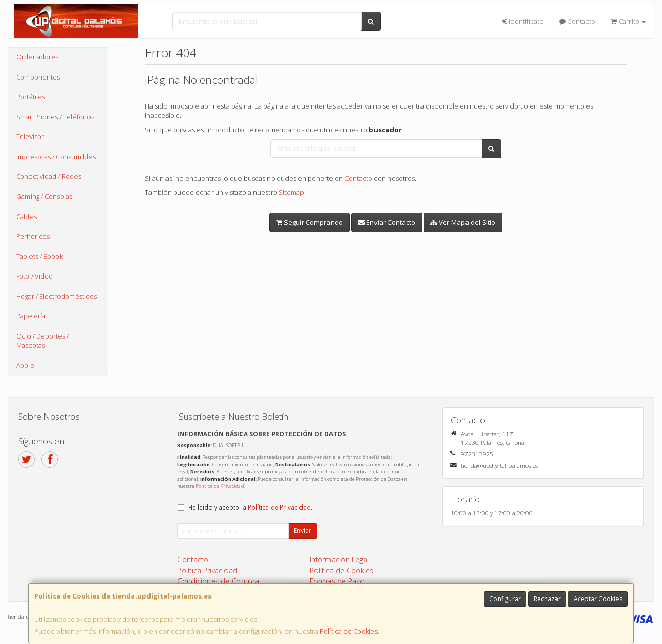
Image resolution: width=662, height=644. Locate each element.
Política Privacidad (207, 570)
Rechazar (547, 599)
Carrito (628, 21)
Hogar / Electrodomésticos (56, 296)
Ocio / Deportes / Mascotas (42, 341)
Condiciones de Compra (218, 581)
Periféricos (33, 236)
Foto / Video (34, 276)
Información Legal (339, 559)
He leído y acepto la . (250, 507)
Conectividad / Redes (49, 176)
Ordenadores (37, 57)
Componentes (38, 77)
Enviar (303, 531)
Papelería (31, 316)
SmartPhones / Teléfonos (55, 117)
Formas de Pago (337, 581)
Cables (26, 217)
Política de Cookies (349, 631)
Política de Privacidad (220, 486)
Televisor (30, 136)
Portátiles (31, 97)
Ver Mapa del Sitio (463, 222)
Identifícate (523, 21)
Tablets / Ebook (39, 256)
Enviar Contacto (387, 222)
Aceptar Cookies (598, 599)
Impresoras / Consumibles (56, 157)
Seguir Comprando (310, 222)
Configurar (505, 599)
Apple (25, 365)
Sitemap (291, 192)
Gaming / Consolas (44, 196)
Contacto (577, 21)
